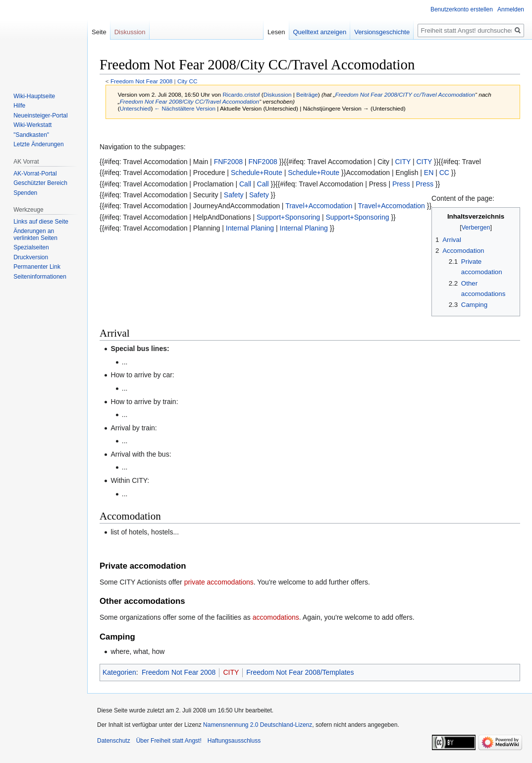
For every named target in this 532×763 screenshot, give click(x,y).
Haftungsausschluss (234, 741)
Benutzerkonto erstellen (462, 9)
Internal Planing (250, 228)
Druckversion (31, 257)
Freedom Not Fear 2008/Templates (300, 672)
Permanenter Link (37, 267)
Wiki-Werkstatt (32, 125)
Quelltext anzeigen (320, 32)
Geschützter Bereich (40, 183)
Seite (99, 32)
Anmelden (511, 9)
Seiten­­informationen (40, 277)
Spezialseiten (31, 247)
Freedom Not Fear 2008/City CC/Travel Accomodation (189, 101)
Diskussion (278, 94)
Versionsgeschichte (382, 32)
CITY (403, 162)
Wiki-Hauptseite (34, 96)
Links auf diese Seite (41, 222)
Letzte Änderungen (38, 144)
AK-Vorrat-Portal (35, 174)
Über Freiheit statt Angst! (169, 741)
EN (429, 173)
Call (245, 184)
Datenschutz (114, 741)
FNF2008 (228, 162)
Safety (234, 195)
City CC (187, 81)
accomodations (276, 617)
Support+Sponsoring (288, 217)
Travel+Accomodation (319, 206)
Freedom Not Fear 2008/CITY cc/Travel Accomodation (405, 94)
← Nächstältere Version (185, 108)
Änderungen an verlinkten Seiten (35, 235)
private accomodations (219, 582)
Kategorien (119, 672)
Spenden (25, 193)
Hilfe (19, 106)
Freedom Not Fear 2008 (141, 81)
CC (444, 173)
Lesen (276, 32)
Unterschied (135, 108)
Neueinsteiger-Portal (40, 116)
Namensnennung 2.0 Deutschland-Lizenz (258, 725)
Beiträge (307, 94)
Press (401, 184)
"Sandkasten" (31, 135)
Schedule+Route (257, 173)
